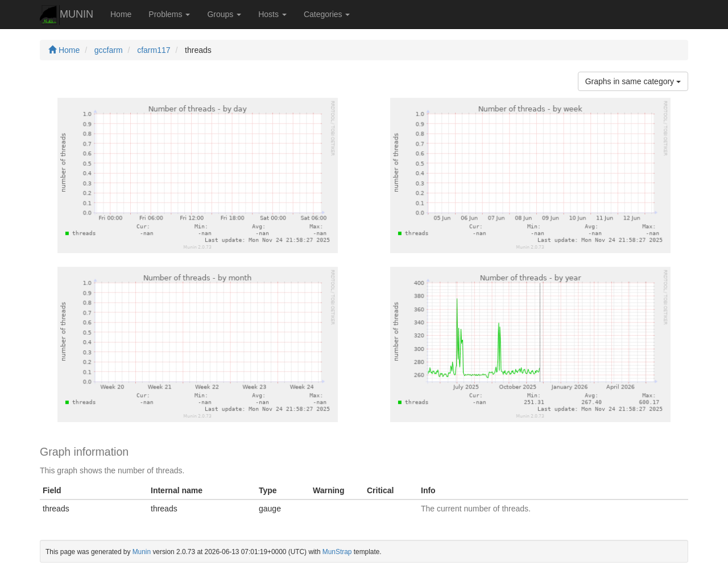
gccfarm (109, 50)
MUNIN (67, 15)
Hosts (272, 14)
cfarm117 (154, 50)
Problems (169, 14)
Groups (224, 14)
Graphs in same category (633, 81)
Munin (142, 552)
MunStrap (337, 552)
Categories (327, 14)
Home (121, 14)
